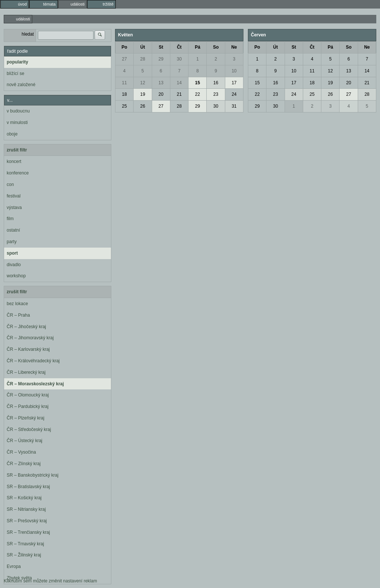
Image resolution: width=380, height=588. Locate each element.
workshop (16, 276)
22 (198, 94)
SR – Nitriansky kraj (26, 509)
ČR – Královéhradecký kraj (33, 361)
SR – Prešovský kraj (27, 521)
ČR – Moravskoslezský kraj (35, 384)
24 (234, 94)
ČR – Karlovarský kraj (28, 349)
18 (124, 94)
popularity (17, 62)
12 (143, 83)
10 (234, 71)
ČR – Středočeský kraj (29, 429)
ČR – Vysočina (21, 452)
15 (198, 83)
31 (234, 106)
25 (124, 106)
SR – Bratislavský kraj (28, 487)
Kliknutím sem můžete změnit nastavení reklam (50, 581)
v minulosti (17, 122)
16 (216, 83)
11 (124, 83)
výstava (14, 208)
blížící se (15, 73)
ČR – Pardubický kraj (28, 406)
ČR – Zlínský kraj (24, 464)
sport (12, 253)
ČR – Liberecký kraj (26, 372)
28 (143, 59)
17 (234, 83)
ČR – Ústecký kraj (24, 441)
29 (161, 59)
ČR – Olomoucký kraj (28, 395)
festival (14, 196)
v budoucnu (18, 111)
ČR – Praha (18, 315)
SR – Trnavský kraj (25, 544)
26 (143, 106)
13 (161, 83)
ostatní (13, 230)
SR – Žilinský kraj (24, 555)
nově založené (21, 85)
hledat (28, 34)
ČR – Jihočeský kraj (26, 327)
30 (179, 59)
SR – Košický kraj (24, 498)
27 (124, 59)
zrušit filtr (17, 150)
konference (18, 173)
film (10, 219)
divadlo (14, 265)
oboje (12, 134)
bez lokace (17, 304)
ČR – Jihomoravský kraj (30, 338)
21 (179, 94)
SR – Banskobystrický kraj (32, 475)
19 (143, 94)
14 (179, 83)
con (10, 184)
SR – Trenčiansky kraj (28, 532)
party (12, 242)
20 (161, 94)
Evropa (14, 566)
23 (216, 94)
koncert (14, 161)
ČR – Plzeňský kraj (25, 418)
